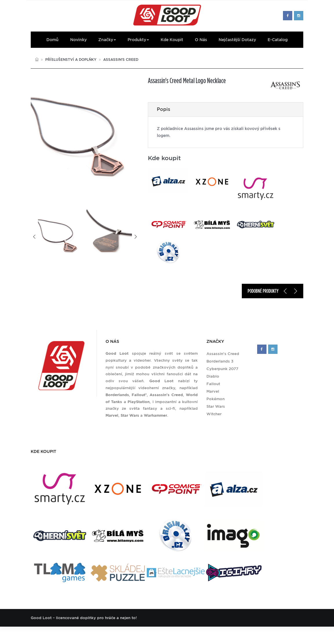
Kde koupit (172, 40)
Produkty (138, 40)
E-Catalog (278, 40)
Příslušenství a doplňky (71, 60)
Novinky (78, 40)
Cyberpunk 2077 (222, 369)
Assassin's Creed (121, 60)
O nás (201, 40)
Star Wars (216, 406)
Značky (107, 40)
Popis (164, 109)
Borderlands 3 (220, 361)
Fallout (213, 384)
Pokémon (216, 399)
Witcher (214, 414)
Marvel (213, 391)
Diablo (213, 376)
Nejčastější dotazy (237, 40)
